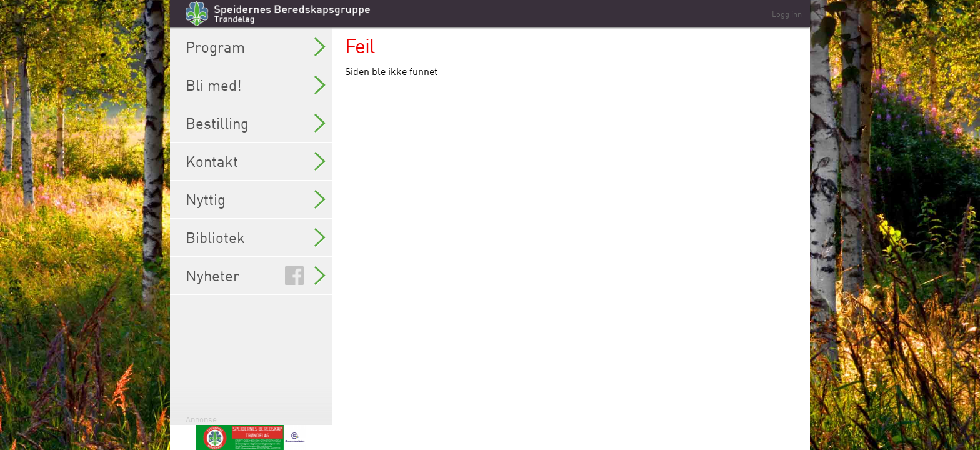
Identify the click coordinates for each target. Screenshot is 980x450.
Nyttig (256, 199)
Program (256, 47)
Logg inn (787, 14)
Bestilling (256, 123)
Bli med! (256, 85)
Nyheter (256, 276)
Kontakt (256, 161)
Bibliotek (256, 237)
